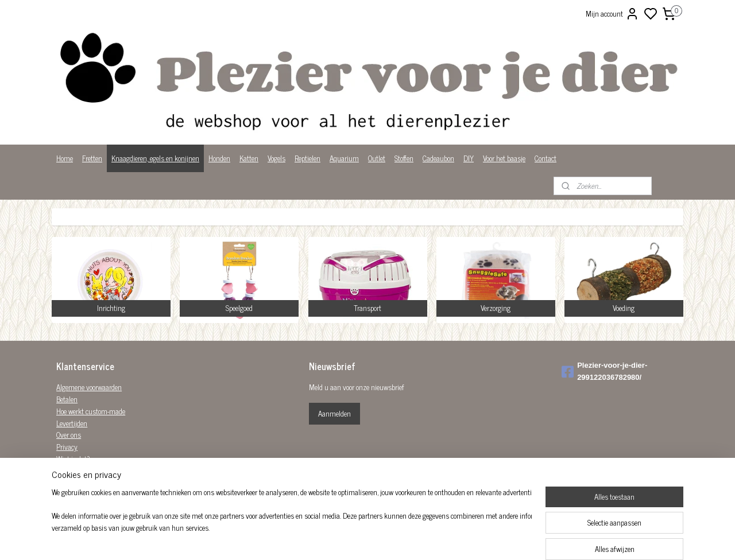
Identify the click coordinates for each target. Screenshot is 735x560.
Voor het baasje (504, 158)
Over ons (69, 435)
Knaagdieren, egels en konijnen (155, 158)
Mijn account (612, 14)
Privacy (67, 447)
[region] (292, 523)
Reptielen (307, 158)
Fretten (92, 158)
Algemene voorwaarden (89, 387)
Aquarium (344, 158)
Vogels (276, 158)
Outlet (377, 158)
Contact (546, 158)
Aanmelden (334, 413)
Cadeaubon (438, 158)
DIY (469, 158)
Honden (219, 158)
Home (65, 158)
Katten (249, 158)
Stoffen (404, 158)
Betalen (67, 399)
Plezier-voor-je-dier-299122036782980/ (604, 371)
